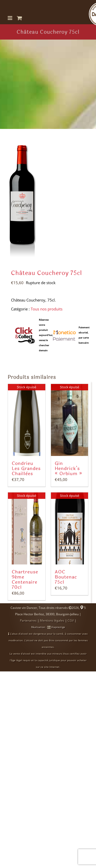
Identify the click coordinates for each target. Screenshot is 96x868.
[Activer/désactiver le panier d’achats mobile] (19, 18)
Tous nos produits (47, 309)
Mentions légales (52, 620)
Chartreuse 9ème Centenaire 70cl (25, 580)
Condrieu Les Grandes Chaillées (26, 468)
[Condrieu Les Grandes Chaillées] (27, 420)
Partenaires (28, 620)
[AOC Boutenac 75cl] (70, 528)
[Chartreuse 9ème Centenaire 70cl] (27, 528)
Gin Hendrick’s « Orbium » (68, 468)
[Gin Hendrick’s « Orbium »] (70, 420)
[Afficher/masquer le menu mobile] (10, 18)
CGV (71, 620)
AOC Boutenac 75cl (66, 577)
